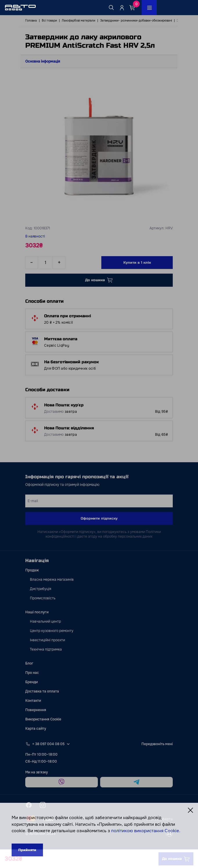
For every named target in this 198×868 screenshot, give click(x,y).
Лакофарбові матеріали (79, 21)
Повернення (36, 710)
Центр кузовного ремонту (52, 631)
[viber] (62, 782)
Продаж (32, 570)
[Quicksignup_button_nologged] (122, 8)
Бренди (32, 682)
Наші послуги (37, 612)
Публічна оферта (158, 819)
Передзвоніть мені (157, 744)
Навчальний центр (45, 621)
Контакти (33, 701)
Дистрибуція (40, 589)
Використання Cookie (43, 719)
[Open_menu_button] (149, 8)
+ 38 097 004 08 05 (48, 744)
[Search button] (111, 8)
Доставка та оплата (42, 691)
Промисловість (43, 598)
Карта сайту (36, 729)
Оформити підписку (99, 518)
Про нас (32, 673)
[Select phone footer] (68, 744)
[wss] (169, 834)
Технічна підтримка (46, 649)
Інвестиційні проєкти (47, 640)
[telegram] (136, 782)
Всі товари (49, 21)
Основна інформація (43, 61)
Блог (29, 663)
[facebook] (29, 805)
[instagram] (43, 805)
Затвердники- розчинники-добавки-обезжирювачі (136, 21)
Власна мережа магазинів (52, 580)
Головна (31, 21)
